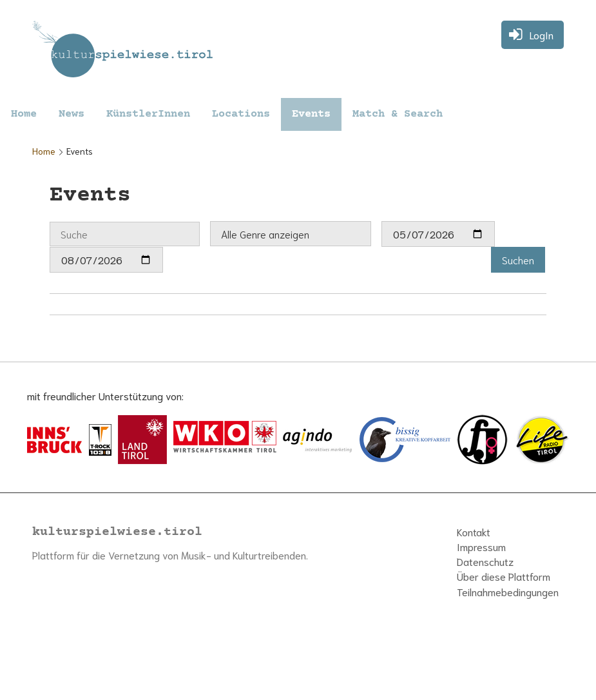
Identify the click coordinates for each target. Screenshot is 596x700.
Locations (241, 114)
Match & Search (398, 114)
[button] (518, 260)
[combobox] (291, 234)
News (72, 114)
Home (24, 114)
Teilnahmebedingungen (508, 591)
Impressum (481, 546)
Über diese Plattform (504, 576)
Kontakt (474, 531)
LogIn (542, 34)
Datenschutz (485, 561)
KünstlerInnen (148, 114)
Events (311, 114)
